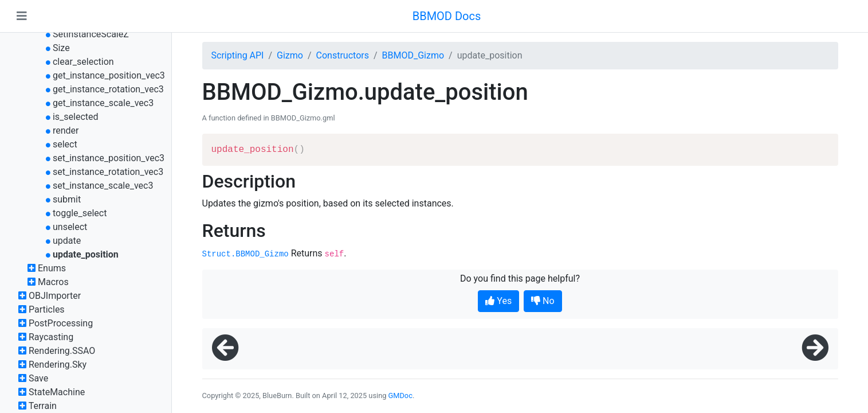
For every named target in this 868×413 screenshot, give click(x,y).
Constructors (343, 55)
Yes (498, 301)
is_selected (76, 117)
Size (61, 48)
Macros (53, 282)
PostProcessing (61, 323)
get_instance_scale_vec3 (103, 103)
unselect (70, 227)
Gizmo (290, 55)
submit (67, 199)
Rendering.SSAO (62, 351)
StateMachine (57, 392)
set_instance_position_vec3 (109, 158)
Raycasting (51, 337)
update (67, 241)
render (66, 130)
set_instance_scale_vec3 (103, 186)
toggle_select (80, 213)
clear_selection (83, 62)
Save (38, 378)
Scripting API (238, 55)
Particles (47, 309)
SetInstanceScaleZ (91, 34)
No (543, 301)
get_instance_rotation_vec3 (108, 89)
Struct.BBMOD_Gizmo (246, 254)
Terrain (43, 406)
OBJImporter (55, 296)
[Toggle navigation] (22, 16)
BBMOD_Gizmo (413, 55)
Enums (52, 268)
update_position (86, 254)
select (65, 144)
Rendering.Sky (58, 365)
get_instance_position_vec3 (109, 75)
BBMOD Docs (447, 16)
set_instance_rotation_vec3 (108, 172)
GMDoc (400, 396)
